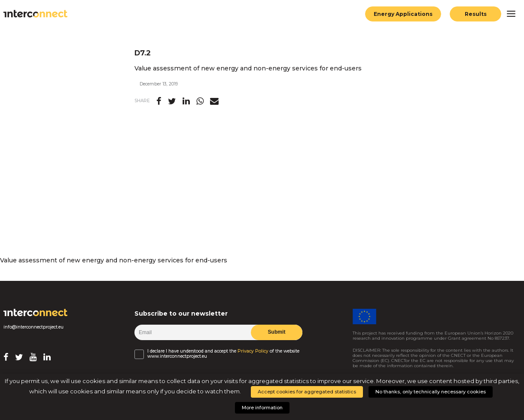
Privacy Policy (253, 351)
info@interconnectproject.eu (34, 327)
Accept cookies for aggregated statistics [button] (307, 392)
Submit (276, 332)
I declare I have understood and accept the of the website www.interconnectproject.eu (223, 354)
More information (262, 408)
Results (476, 14)
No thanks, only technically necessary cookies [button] (431, 392)
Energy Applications (403, 14)
